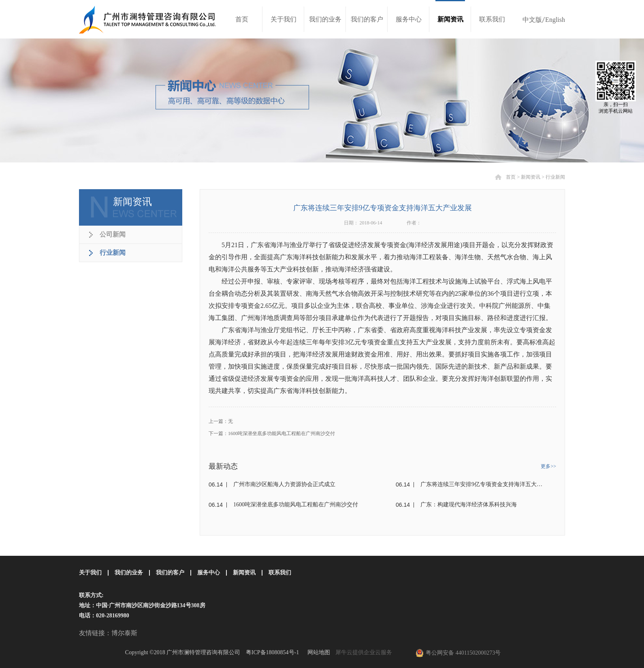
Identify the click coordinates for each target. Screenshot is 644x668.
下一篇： (272, 433)
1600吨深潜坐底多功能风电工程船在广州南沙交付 (296, 505)
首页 (242, 19)
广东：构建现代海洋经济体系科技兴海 (469, 505)
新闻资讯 (531, 177)
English (555, 20)
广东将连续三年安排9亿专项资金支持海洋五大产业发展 (483, 484)
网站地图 (317, 652)
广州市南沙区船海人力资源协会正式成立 (284, 484)
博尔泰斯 (124, 633)
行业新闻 (555, 177)
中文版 (532, 20)
